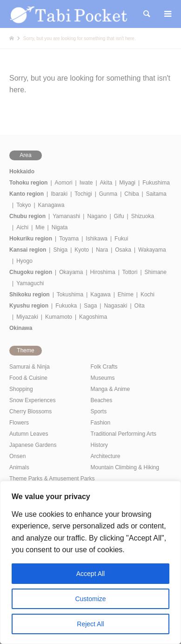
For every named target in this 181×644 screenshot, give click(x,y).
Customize (90, 599)
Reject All (90, 624)
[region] (90, 562)
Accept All (90, 574)
